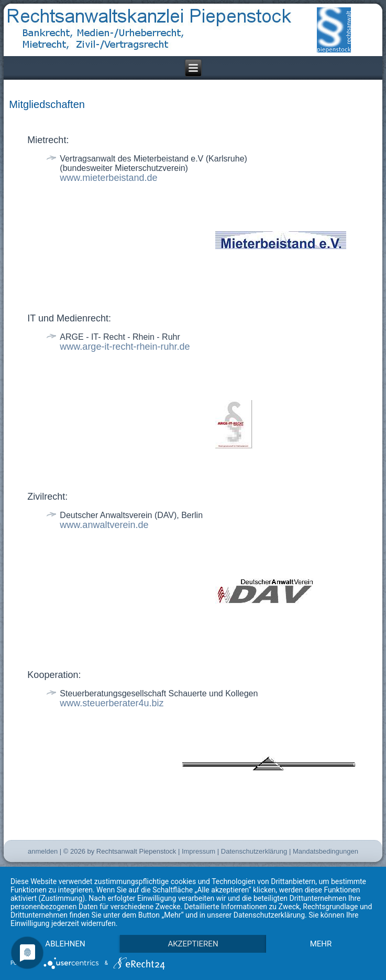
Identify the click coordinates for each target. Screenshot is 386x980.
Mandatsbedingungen (326, 851)
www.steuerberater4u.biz (112, 703)
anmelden (43, 851)
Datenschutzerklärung (254, 851)
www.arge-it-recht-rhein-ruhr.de (125, 347)
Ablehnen (65, 944)
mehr (321, 944)
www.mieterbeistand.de (108, 178)
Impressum (198, 851)
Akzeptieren (193, 944)
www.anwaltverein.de (104, 525)
